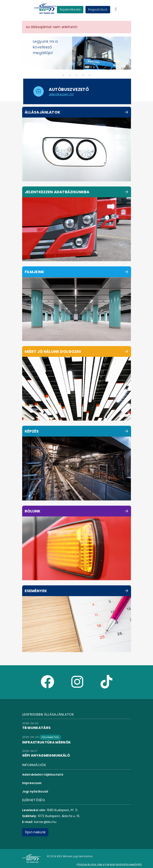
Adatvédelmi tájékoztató (43, 775)
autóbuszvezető (69, 89)
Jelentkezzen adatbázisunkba (57, 192)
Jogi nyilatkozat (35, 791)
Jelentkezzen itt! (61, 94)
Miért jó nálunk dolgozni (53, 351)
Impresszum (32, 783)
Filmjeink (35, 272)
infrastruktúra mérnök (47, 742)
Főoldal (82, 865)
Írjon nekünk (35, 832)
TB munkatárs (36, 728)
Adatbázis (117, 865)
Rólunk (33, 511)
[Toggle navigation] (116, 9)
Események (36, 591)
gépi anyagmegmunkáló (46, 755)
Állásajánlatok (43, 112)
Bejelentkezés (70, 10)
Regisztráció (98, 10)
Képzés (32, 431)
